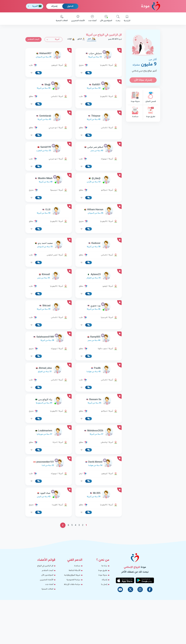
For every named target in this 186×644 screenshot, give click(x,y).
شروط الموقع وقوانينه (72, 575)
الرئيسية (127, 19)
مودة (151, 6)
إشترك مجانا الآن (143, 80)
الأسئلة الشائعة (75, 571)
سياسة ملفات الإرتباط (72, 584)
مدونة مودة (135, 97)
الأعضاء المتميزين (78, 19)
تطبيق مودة (151, 112)
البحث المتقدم (33, 39)
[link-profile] (99, 55)
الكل (92, 39)
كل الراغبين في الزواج (45, 566)
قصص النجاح (151, 97)
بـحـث (118, 19)
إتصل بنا (104, 584)
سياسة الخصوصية (73, 580)
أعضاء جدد (92, 19)
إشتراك (54, 6)
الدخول (70, 6)
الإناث (71, 39)
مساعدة (135, 112)
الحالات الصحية (62, 19)
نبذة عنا (104, 566)
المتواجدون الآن (106, 19)
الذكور (81, 39)
